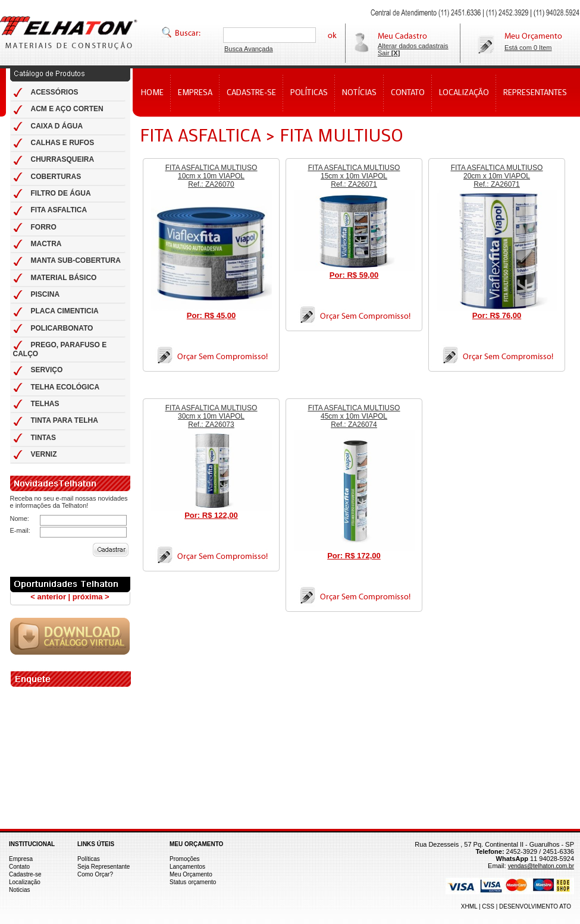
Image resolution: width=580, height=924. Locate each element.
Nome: (20, 518)
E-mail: (20, 530)
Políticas (89, 859)
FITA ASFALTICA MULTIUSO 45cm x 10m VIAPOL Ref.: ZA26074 (354, 416)
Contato (19, 867)
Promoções (185, 859)
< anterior (48, 597)
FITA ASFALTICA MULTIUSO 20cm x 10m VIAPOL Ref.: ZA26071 (497, 176)
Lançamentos (187, 867)
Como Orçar (93, 874)
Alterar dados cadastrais (413, 46)
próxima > (91, 597)
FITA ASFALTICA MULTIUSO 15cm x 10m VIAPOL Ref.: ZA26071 (354, 176)
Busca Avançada (249, 49)
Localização (25, 882)
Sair (389, 53)
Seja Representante (104, 867)
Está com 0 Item (528, 48)
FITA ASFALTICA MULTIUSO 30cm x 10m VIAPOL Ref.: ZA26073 (211, 416)
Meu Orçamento (191, 874)
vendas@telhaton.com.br (541, 866)
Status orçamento (193, 882)
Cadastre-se (25, 874)
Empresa (21, 859)
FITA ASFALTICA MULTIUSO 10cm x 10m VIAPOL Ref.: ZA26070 (211, 176)
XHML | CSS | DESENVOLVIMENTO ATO (516, 906)
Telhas (69, 32)
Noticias (20, 890)
